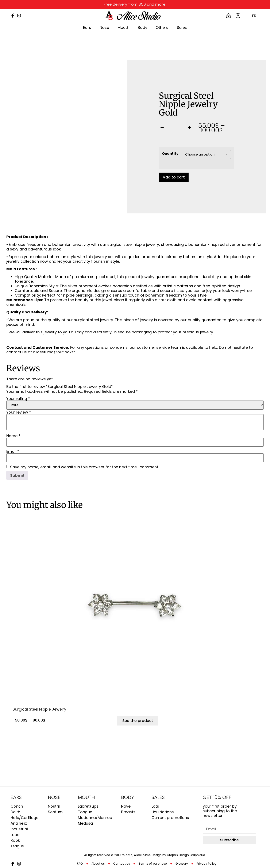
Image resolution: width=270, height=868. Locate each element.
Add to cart (174, 177)
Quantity (170, 154)
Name (13, 436)
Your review (19, 412)
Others (162, 27)
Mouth (123, 27)
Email (13, 451)
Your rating (18, 399)
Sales (182, 27)
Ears (87, 27)
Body (142, 27)
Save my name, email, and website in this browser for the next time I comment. (84, 467)
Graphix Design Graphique (186, 855)
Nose (104, 27)
